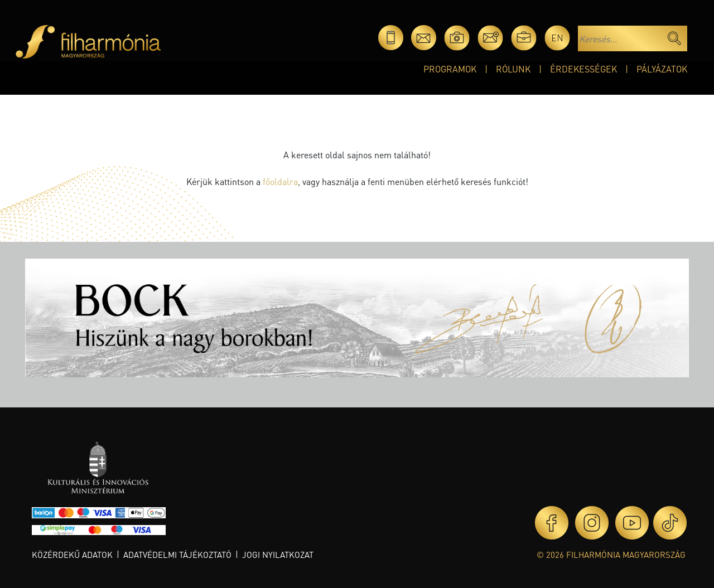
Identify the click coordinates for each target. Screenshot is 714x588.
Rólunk (513, 69)
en (557, 38)
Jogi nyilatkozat (278, 555)
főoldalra (280, 181)
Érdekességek (583, 69)
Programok (450, 69)
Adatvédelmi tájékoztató (177, 555)
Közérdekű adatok (72, 555)
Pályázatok (662, 69)
